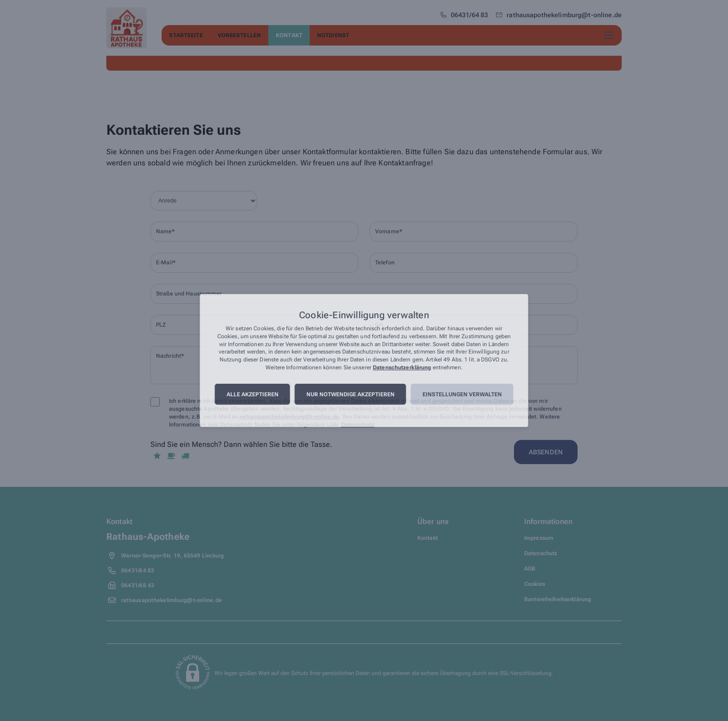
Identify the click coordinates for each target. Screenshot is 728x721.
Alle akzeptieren (253, 394)
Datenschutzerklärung (402, 367)
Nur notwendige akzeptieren (351, 394)
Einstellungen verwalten (462, 394)
